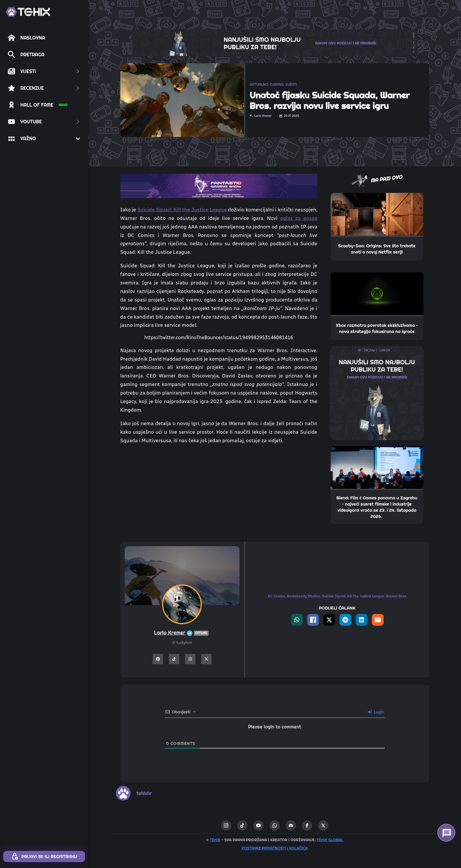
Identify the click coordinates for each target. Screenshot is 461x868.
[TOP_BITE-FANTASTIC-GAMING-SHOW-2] (219, 185)
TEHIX (215, 840)
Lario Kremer (182, 633)
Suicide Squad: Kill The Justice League (353, 596)
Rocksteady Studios (303, 596)
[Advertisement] (219, 493)
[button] (44, 71)
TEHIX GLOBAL (330, 840)
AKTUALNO (259, 84)
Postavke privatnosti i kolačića (275, 848)
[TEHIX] (28, 12)
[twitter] (323, 825)
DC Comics (277, 596)
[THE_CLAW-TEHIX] (275, 42)
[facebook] (307, 825)
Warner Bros (396, 596)
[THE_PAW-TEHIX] (377, 392)
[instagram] (226, 825)
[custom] (242, 825)
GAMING (277, 84)
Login (376, 712)
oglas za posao (299, 218)
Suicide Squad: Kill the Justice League (182, 210)
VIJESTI (291, 84)
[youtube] (258, 825)
